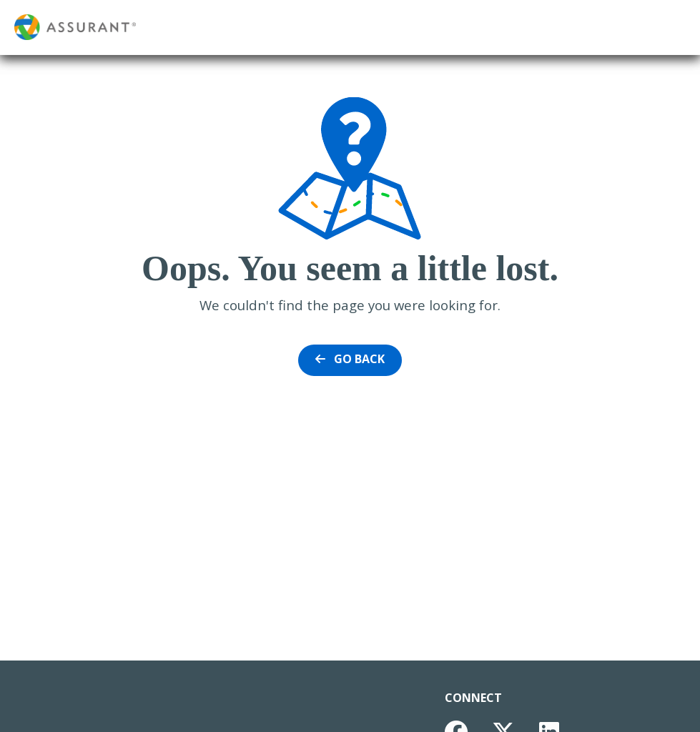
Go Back (350, 359)
